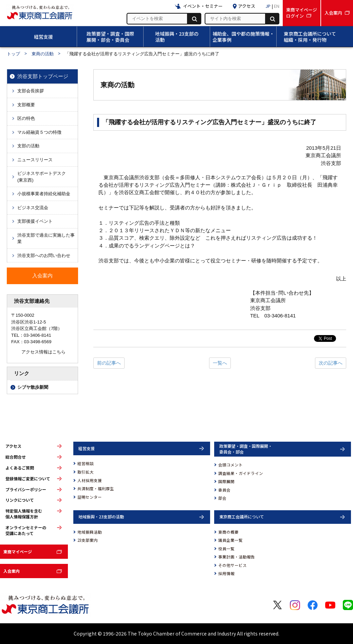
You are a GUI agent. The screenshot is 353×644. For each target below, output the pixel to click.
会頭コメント (230, 465)
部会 (222, 498)
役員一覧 (226, 549)
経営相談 (86, 463)
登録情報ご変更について (28, 479)
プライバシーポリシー (26, 490)
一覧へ (220, 363)
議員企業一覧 (230, 540)
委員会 (224, 490)
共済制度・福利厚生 (96, 489)
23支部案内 (88, 540)
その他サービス (233, 565)
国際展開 (226, 481)
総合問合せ (16, 457)
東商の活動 (43, 54)
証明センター (90, 497)
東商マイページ (18, 551)
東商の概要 (228, 532)
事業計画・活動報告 (237, 557)
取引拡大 (86, 472)
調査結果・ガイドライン (241, 473)
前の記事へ (109, 363)
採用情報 (226, 573)
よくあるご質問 (20, 468)
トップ (13, 54)
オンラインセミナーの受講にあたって (26, 530)
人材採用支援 (90, 480)
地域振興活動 (90, 532)
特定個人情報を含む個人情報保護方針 (24, 514)
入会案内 (12, 571)
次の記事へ (331, 363)
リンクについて (20, 500)
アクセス (13, 446)
